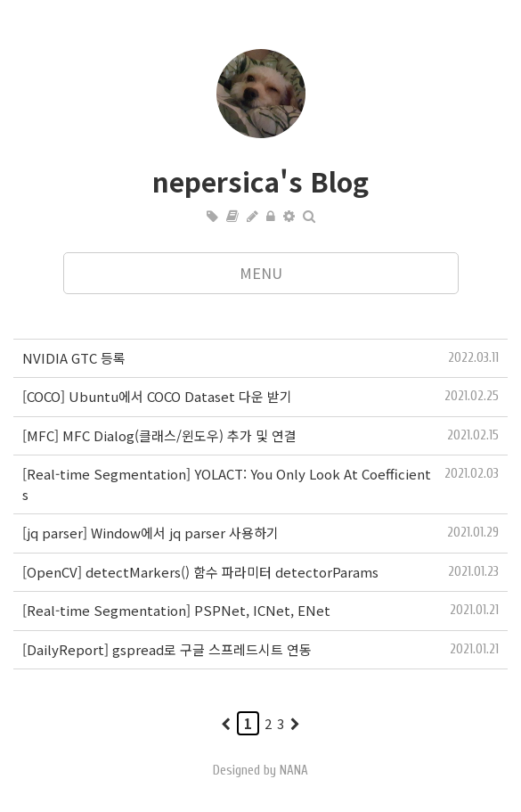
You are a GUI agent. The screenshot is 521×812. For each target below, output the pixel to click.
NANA (294, 771)
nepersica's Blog (260, 181)
